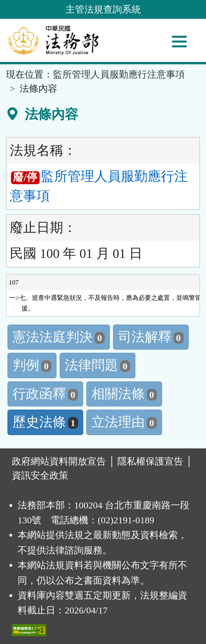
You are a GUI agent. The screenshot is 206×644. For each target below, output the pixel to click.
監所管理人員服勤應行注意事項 (119, 74)
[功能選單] (179, 42)
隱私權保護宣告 (150, 461)
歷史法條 (45, 422)
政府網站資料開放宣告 (59, 461)
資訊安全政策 (40, 475)
